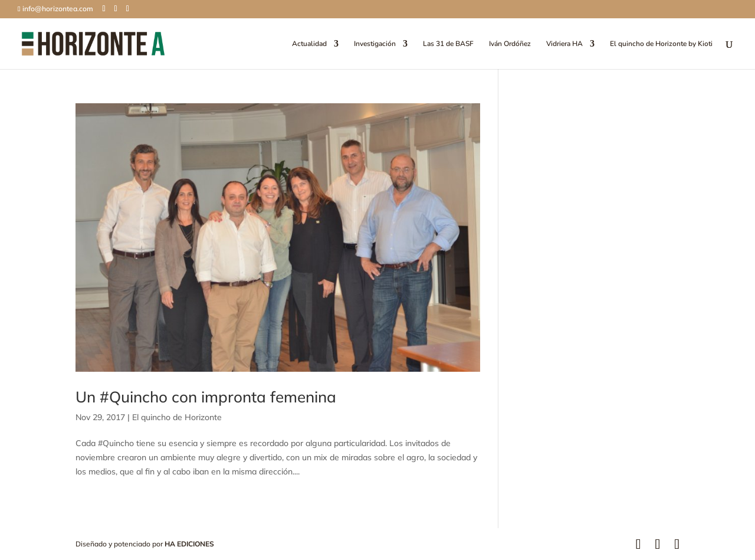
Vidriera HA (564, 44)
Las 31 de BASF (448, 44)
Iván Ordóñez (510, 44)
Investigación (375, 44)
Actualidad (309, 44)
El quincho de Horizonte (177, 417)
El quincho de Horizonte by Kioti (661, 44)
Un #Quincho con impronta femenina (206, 397)
